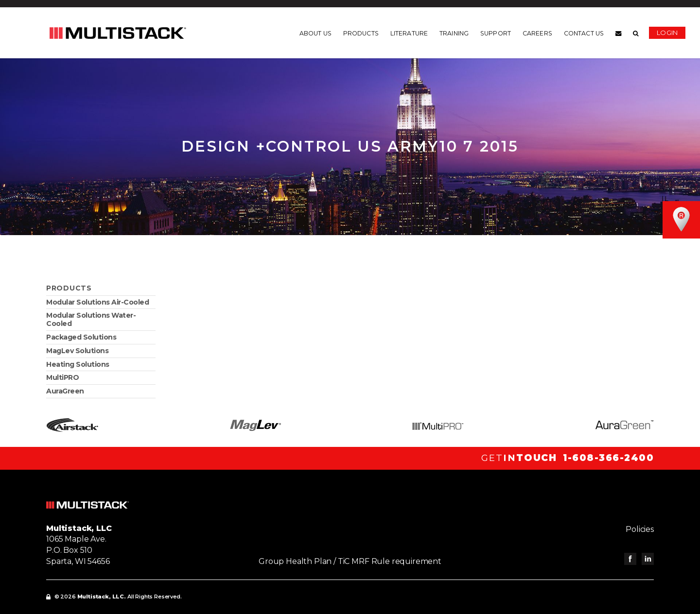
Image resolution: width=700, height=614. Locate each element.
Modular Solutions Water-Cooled (91, 319)
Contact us (584, 34)
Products (361, 34)
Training (454, 34)
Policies (640, 529)
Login (667, 33)
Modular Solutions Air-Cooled (97, 302)
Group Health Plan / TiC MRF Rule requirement (350, 561)
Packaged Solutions (81, 337)
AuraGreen (65, 391)
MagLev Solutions (77, 351)
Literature (409, 34)
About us (315, 34)
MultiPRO (62, 377)
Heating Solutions (78, 364)
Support (496, 34)
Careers (537, 34)
